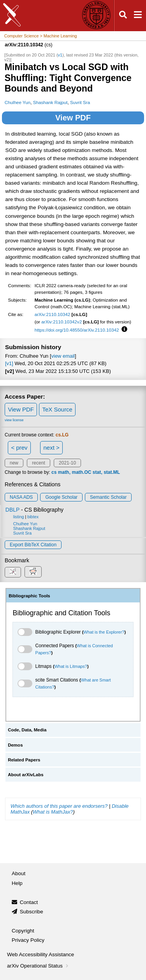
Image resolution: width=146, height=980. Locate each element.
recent (38, 463)
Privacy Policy (28, 940)
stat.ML (112, 472)
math (64, 472)
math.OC (81, 472)
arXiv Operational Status (38, 966)
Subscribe (32, 912)
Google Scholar (61, 497)
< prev (19, 448)
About (18, 873)
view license (14, 420)
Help (17, 883)
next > (51, 448)
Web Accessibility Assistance (40, 954)
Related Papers (24, 760)
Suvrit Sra (80, 102)
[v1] (9, 363)
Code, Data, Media (27, 730)
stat (97, 472)
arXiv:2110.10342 (53, 314)
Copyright (23, 931)
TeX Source (57, 409)
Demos (15, 745)
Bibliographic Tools (29, 596)
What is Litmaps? (71, 666)
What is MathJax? (53, 812)
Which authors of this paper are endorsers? (59, 806)
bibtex (33, 517)
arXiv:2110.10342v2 (62, 322)
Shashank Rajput (50, 102)
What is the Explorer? (104, 632)
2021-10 (67, 463)
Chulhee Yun (18, 102)
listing (19, 517)
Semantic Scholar (108, 497)
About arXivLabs (26, 775)
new (14, 463)
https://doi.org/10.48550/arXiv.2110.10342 (77, 330)
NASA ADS (21, 497)
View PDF (73, 118)
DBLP (12, 510)
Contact (29, 902)
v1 (60, 55)
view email (63, 356)
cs (54, 472)
